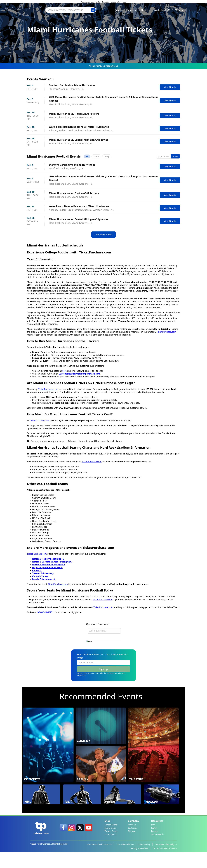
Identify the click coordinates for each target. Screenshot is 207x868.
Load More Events (103, 271)
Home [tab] (96, 157)
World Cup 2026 (162, 11)
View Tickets (170, 87)
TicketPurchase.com (166, 371)
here (64, 410)
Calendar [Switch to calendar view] (164, 157)
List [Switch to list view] (175, 157)
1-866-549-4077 (45, 652)
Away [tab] (107, 157)
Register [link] (155, 846)
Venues (179, 11)
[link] (63, 843)
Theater (145, 11)
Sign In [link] (154, 843)
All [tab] (87, 157)
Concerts (131, 11)
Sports (118, 11)
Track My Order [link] (158, 849)
